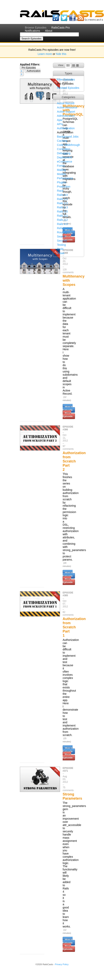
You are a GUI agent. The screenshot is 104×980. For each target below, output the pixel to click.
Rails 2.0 (62, 195)
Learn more (45, 54)
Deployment (65, 157)
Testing (61, 245)
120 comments (68, 271)
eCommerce (65, 162)
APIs (60, 124)
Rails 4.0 (62, 224)
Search (61, 236)
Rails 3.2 (62, 220)
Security (62, 241)
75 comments (68, 789)
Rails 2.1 (62, 199)
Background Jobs (68, 137)
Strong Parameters (72, 796)
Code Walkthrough (69, 145)
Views (61, 253)
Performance (65, 178)
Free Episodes (66, 79)
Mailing (61, 170)
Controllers (64, 149)
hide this (61, 54)
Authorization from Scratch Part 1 (74, 627)
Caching (62, 141)
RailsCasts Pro (61, 28)
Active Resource (67, 107)
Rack (60, 191)
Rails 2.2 (62, 203)
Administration (66, 116)
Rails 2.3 (62, 207)
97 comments (68, 448)
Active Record (66, 103)
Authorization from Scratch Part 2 (74, 461)
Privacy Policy (62, 964)
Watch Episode (68, 408)
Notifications (32, 31)
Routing (62, 232)
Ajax (60, 120)
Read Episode (68, 415)
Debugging (64, 153)
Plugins (62, 182)
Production (64, 187)
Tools (60, 249)
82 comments (68, 613)
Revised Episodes (68, 88)
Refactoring (64, 228)
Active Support (66, 112)
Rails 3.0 (62, 212)
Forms (61, 166)
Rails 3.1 (62, 216)
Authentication (66, 128)
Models (62, 174)
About (49, 31)
